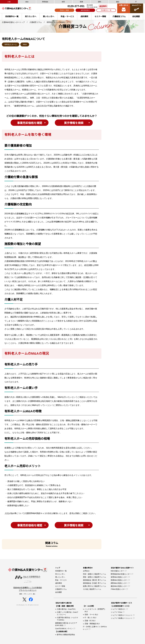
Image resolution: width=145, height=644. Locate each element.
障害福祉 (45, 2)
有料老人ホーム (11, 44)
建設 (118, 2)
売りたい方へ (31, 16)
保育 (63, 2)
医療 (81, 2)
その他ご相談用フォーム (92, 589)
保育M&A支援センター (119, 577)
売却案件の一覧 (106, 10)
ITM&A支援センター (118, 589)
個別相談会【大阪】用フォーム (94, 583)
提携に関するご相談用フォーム (94, 586)
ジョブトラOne (116, 612)
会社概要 (58, 592)
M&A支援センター (117, 571)
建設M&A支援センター (119, 586)
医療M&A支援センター (119, 580)
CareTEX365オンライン (64, 629)
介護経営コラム (119, 16)
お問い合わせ (124, 8)
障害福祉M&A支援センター (121, 574)
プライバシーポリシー (28, 592)
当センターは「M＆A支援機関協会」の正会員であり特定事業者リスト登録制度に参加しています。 (28, 583)
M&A (25, 44)
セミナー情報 (100, 16)
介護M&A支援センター (21, 8)
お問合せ (86, 571)
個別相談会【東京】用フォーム (94, 580)
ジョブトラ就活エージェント (121, 615)
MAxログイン (137, 8)
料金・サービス (67, 16)
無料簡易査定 (85, 10)
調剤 (100, 2)
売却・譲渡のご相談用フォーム (94, 574)
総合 (27, 2)
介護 (9, 2)
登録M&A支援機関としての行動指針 (28, 589)
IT (136, 2)
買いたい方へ (49, 16)
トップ (58, 568)
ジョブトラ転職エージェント (121, 618)
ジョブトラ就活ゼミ (118, 609)
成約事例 (84, 16)
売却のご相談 (64, 10)
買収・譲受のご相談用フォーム (94, 577)
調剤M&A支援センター (119, 583)
